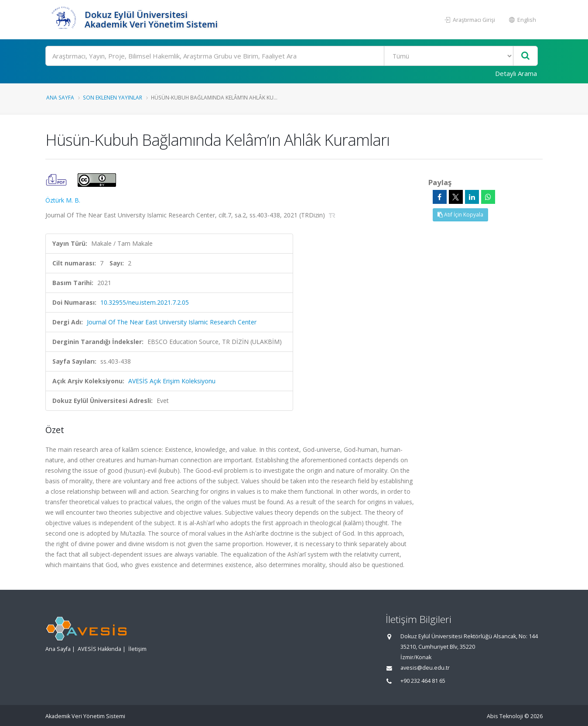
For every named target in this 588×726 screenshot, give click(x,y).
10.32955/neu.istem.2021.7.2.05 (145, 302)
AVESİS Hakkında (99, 649)
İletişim (137, 649)
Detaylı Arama (516, 73)
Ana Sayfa (60, 97)
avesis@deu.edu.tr (425, 668)
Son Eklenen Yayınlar (113, 97)
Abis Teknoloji (505, 716)
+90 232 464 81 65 (423, 681)
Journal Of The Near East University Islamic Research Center (172, 322)
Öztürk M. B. (63, 200)
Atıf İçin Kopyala (460, 215)
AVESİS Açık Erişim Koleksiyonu (172, 381)
